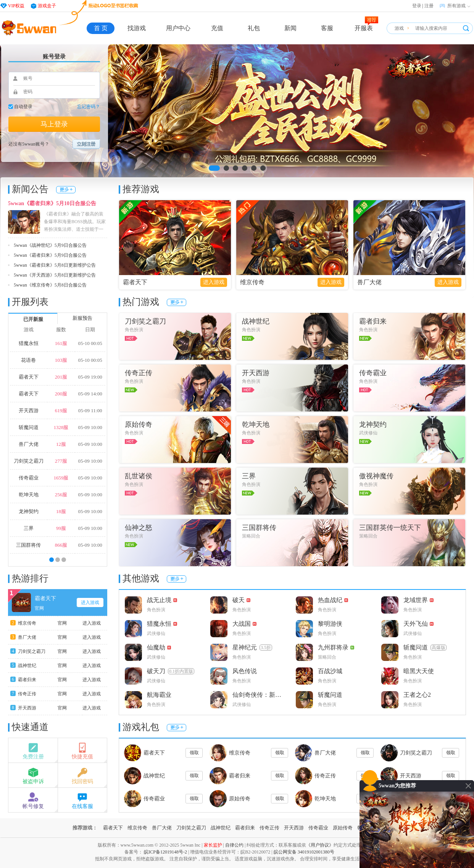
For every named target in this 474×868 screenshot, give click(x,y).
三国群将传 (28, 545)
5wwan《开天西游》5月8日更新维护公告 (55, 275)
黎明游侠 (330, 624)
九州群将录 (336, 647)
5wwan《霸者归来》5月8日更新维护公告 (55, 265)
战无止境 (162, 600)
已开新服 (33, 319)
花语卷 (28, 360)
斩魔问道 (29, 427)
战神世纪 (27, 666)
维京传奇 (27, 623)
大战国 (244, 624)
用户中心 (178, 28)
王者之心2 (417, 695)
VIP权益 (16, 6)
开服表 (364, 28)
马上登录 (54, 124)
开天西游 (29, 411)
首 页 (101, 28)
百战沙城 (330, 671)
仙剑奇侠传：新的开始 (260, 695)
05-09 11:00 (90, 411)
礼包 (254, 28)
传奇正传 (27, 694)
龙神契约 (29, 511)
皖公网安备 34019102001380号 (304, 852)
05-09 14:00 (90, 394)
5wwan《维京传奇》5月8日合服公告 (50, 285)
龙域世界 (418, 600)
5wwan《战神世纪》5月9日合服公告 (50, 245)
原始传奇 (240, 799)
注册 (429, 6)
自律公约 (234, 845)
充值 (217, 28)
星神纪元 (252, 647)
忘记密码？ (89, 107)
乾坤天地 (29, 495)
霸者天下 (29, 377)
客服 (327, 28)
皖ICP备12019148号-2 (165, 852)
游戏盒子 (47, 6)
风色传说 (245, 671)
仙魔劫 (159, 647)
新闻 (290, 28)
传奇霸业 (29, 478)
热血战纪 (333, 600)
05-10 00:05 (90, 343)
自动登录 (23, 107)
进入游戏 (90, 602)
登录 (417, 6)
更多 (66, 190)
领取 (194, 753)
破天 (241, 600)
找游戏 (137, 28)
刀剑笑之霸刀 (29, 461)
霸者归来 (27, 680)
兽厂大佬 (29, 444)
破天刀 (171, 671)
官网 (39, 608)
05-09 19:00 (90, 377)
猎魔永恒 (29, 343)
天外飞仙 (418, 624)
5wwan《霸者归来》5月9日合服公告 (50, 255)
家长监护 (213, 845)
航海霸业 (159, 695)
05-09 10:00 (90, 427)
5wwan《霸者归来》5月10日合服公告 (52, 203)
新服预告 (82, 318)
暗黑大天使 (419, 671)
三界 (29, 528)
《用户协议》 (320, 845)
